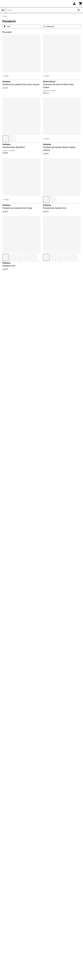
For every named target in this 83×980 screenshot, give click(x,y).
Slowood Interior (50, 936)
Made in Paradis (14, 959)
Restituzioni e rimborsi (16, 909)
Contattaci (24, 846)
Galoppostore (13, 944)
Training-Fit (47, 950)
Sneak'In (46, 941)
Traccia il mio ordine (15, 886)
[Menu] (3, 10)
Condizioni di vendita (16, 906)
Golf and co (12, 947)
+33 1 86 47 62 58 (24, 854)
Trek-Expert (48, 953)
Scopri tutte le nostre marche (41, 822)
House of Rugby (14, 953)
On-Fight (11, 965)
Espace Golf (12, 939)
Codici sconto (13, 892)
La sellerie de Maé (15, 956)
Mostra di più (41, 754)
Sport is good (48, 947)
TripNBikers (48, 959)
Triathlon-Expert (49, 956)
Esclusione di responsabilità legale (22, 912)
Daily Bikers (12, 930)
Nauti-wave (12, 962)
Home (5, 16)
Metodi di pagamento (16, 915)
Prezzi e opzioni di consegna (19, 918)
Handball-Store (13, 950)
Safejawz (7, 82)
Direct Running (13, 933)
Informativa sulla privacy (17, 921)
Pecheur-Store (49, 930)
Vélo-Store (47, 962)
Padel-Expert (12, 968)
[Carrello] (81, 4)
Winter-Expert (48, 965)
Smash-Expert (49, 939)
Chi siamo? (12, 900)
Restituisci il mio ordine (17, 889)
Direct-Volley (12, 936)
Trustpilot (59, 857)
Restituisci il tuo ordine (39, 870)
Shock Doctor (49, 82)
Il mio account (13, 883)
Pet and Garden (49, 933)
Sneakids (47, 944)
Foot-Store (11, 941)
